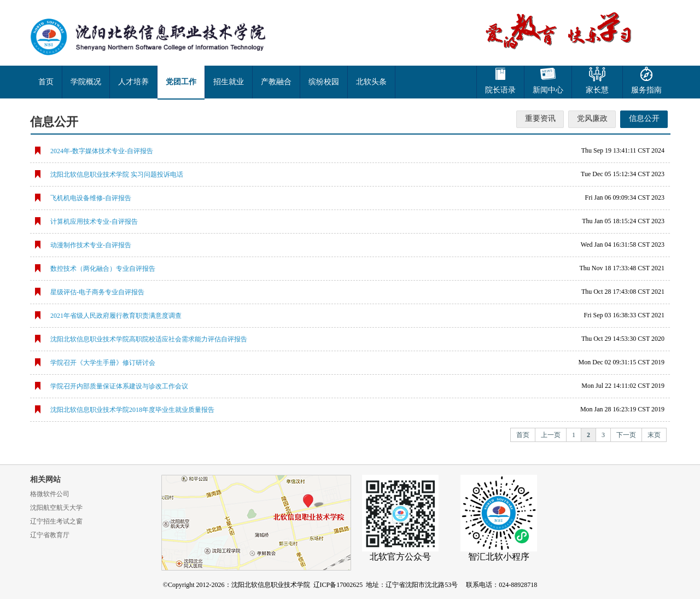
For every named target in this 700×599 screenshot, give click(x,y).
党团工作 (181, 82)
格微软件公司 (50, 494)
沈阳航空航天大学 (56, 508)
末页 (654, 435)
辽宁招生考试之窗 (56, 521)
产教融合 (276, 82)
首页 (46, 82)
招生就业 (229, 82)
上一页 (551, 435)
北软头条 (371, 82)
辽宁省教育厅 (50, 535)
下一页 (626, 435)
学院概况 (86, 82)
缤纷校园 (324, 82)
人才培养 (133, 82)
